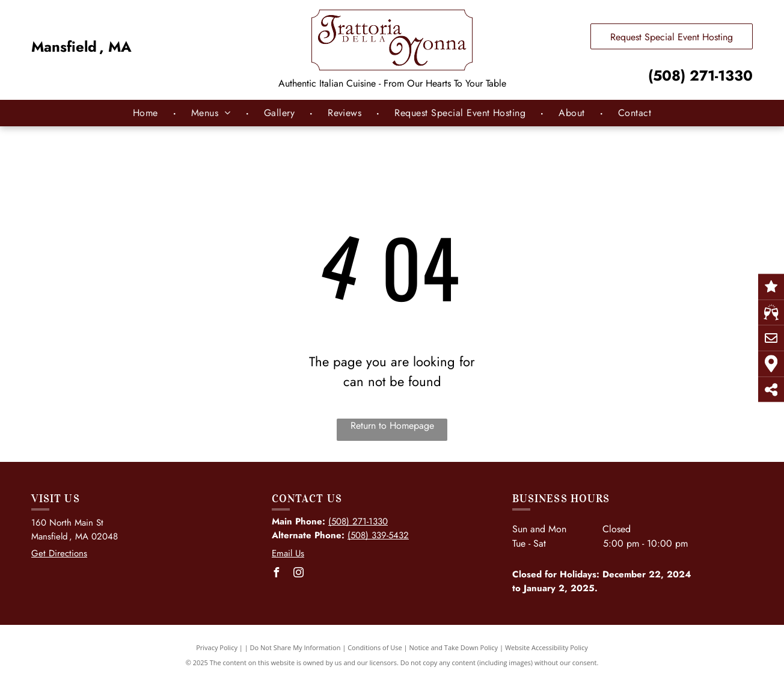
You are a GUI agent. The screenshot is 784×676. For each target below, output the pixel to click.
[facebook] (277, 574)
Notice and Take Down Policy (454, 647)
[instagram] (299, 574)
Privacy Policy (217, 647)
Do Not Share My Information (296, 647)
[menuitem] (147, 113)
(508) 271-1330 (700, 75)
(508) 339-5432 (378, 535)
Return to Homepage (392, 426)
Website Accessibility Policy (547, 647)
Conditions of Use (375, 647)
